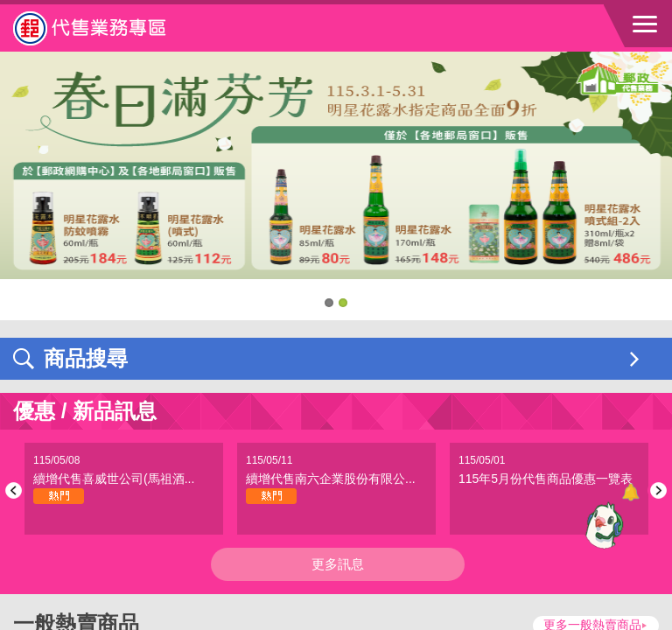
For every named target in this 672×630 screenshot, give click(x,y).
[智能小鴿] (602, 525)
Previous (16, 490)
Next (656, 490)
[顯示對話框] (630, 492)
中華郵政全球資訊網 (109, 28)
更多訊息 (338, 564)
